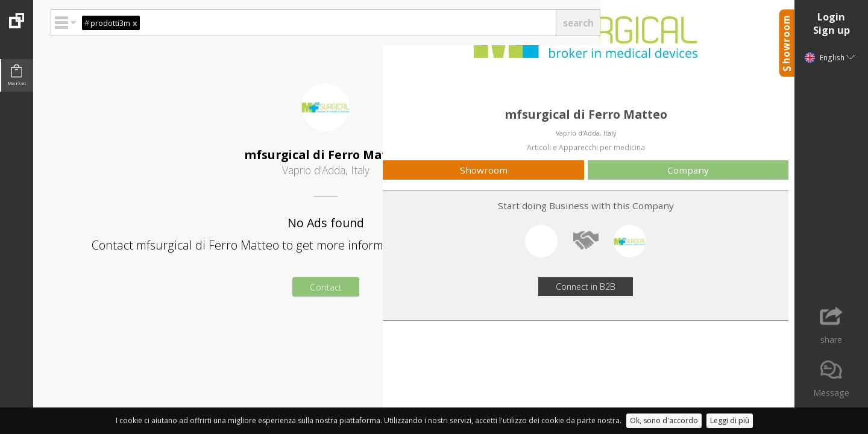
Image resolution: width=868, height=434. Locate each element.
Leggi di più (730, 420)
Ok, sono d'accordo (664, 420)
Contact (326, 287)
